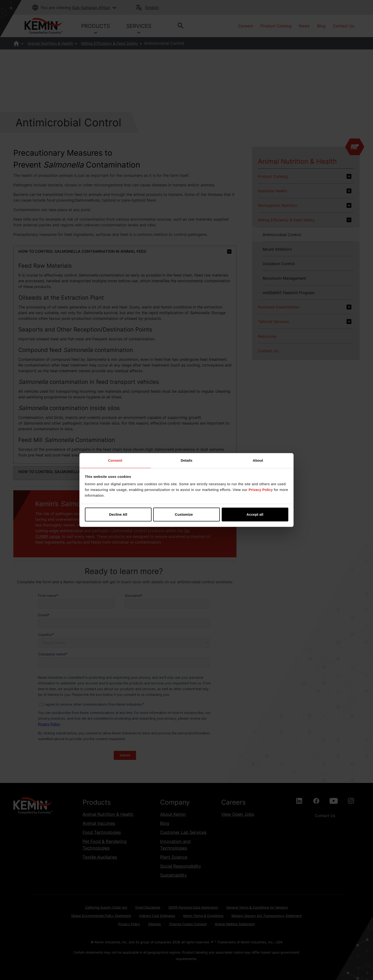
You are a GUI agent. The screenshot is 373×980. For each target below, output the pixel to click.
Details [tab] (186, 460)
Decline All (118, 514)
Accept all (255, 514)
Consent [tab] (115, 460)
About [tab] (258, 460)
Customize (187, 514)
